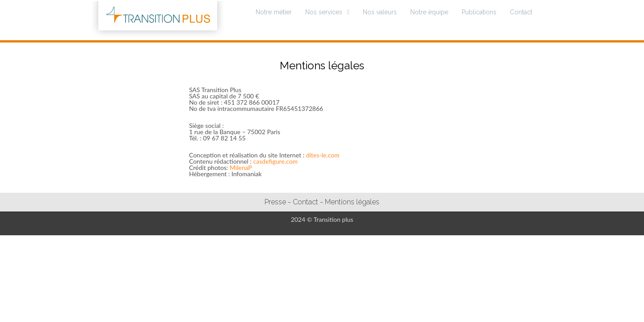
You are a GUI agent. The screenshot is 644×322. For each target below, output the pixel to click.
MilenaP (241, 167)
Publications (479, 12)
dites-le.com (323, 155)
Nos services (324, 12)
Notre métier (274, 12)
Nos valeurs (380, 12)
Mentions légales (352, 202)
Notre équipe (429, 12)
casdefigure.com (276, 161)
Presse (275, 202)
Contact (521, 12)
